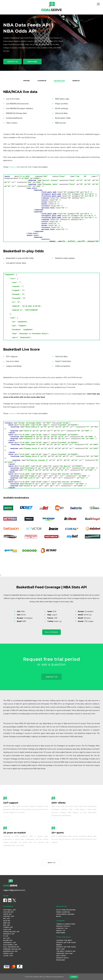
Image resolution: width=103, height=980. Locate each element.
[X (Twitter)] (14, 901)
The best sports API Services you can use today (66, 954)
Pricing (26, 81)
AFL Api (7, 939)
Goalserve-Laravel (65, 915)
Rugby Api (8, 941)
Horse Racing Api (11, 932)
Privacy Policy (63, 927)
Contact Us (14, 62)
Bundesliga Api (10, 952)
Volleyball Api (10, 945)
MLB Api (7, 921)
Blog (59, 917)
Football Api (10, 910)
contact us (13, 167)
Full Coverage (51, 632)
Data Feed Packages (66, 910)
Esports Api (9, 934)
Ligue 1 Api (8, 956)
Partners (61, 933)
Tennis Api (8, 928)
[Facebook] (5, 901)
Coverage (41, 81)
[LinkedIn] (10, 901)
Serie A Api (8, 954)
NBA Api (7, 923)
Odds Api (7, 915)
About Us (61, 931)
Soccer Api (8, 912)
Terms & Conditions (66, 924)
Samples (77, 81)
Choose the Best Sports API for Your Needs (66, 943)
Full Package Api (11, 947)
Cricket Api (9, 917)
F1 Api (6, 936)
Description (59, 81)
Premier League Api (12, 949)
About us (51, 863)
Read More (36, 62)
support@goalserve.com (14, 891)
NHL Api (7, 925)
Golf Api (7, 930)
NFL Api (7, 919)
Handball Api (10, 943)
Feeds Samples (63, 912)
